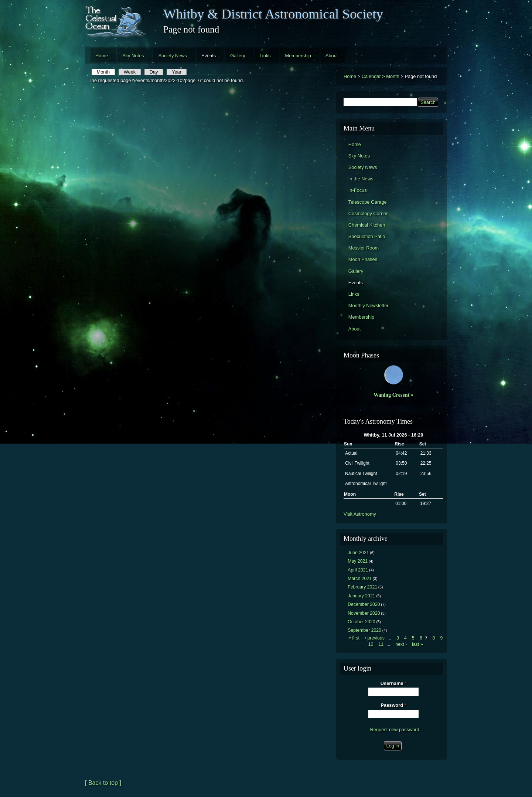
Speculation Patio (367, 236)
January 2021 (361, 596)
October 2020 (361, 622)
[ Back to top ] (103, 783)
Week (130, 72)
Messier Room (364, 248)
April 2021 (358, 570)
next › (401, 644)
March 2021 (360, 579)
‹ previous (375, 638)
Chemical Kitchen (367, 225)
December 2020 (364, 604)
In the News (361, 179)
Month (106, 72)
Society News (173, 56)
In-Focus (358, 190)
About (332, 56)
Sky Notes (133, 56)
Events (209, 56)
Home (102, 56)
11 (381, 644)
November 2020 (364, 613)
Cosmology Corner (368, 213)
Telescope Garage (368, 202)
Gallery (238, 56)
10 (371, 644)
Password (394, 705)
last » (417, 644)
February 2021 (362, 587)
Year (177, 72)
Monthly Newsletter (369, 306)
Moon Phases (363, 259)
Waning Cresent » (393, 395)
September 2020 (364, 630)
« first (354, 638)
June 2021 (358, 553)
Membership (298, 56)
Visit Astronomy (360, 514)
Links (265, 56)
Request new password (395, 730)
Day (154, 72)
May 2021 (358, 561)
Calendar (371, 76)
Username (393, 683)
